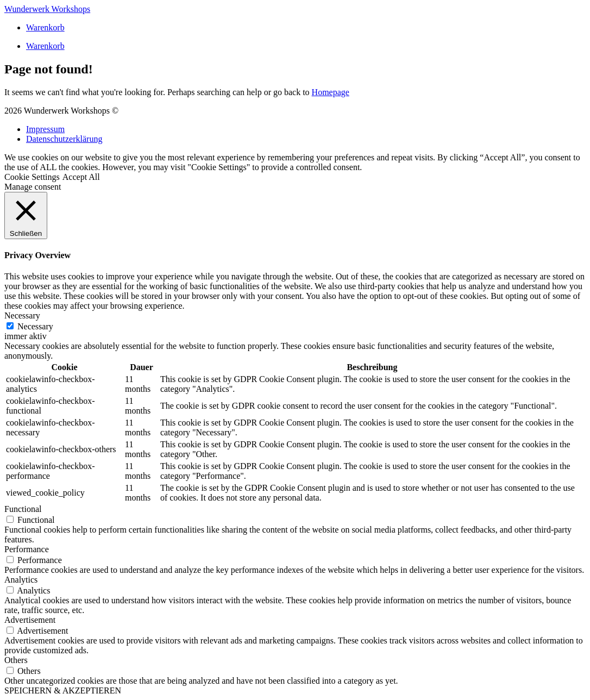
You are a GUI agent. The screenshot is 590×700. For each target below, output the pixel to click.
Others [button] (16, 660)
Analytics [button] (21, 580)
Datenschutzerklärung (64, 139)
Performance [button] (27, 549)
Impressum (45, 129)
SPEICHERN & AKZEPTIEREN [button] (63, 690)
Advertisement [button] (30, 620)
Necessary (35, 326)
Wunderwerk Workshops (47, 9)
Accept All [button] (81, 177)
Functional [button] (23, 509)
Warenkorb (45, 27)
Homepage (331, 92)
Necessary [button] (22, 315)
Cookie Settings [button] (32, 177)
